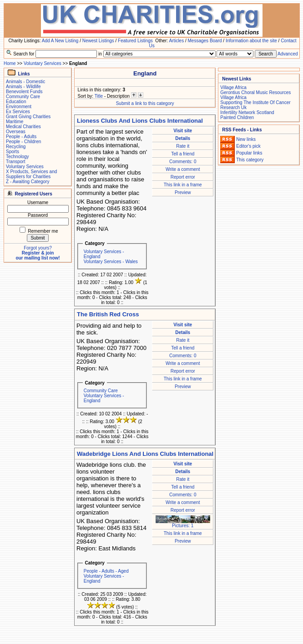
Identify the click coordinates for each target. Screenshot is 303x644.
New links (246, 139)
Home (10, 63)
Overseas (16, 132)
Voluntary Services (43, 63)
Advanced (288, 54)
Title (99, 96)
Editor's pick (248, 146)
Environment (19, 107)
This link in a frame (183, 185)
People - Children (23, 142)
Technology (18, 157)
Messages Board (205, 41)
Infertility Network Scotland (247, 112)
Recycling (16, 147)
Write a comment (183, 169)
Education (16, 102)
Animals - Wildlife (23, 87)
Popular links (249, 153)
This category (250, 160)
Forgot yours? (38, 248)
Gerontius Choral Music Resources (255, 92)
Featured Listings (135, 41)
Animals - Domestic (25, 82)
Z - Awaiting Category (28, 182)
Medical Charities (23, 127)
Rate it (183, 146)
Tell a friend (183, 154)
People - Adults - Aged (106, 571)
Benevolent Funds (24, 92)
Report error (183, 177)
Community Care (23, 97)
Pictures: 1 (183, 524)
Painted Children (237, 117)
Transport (15, 162)
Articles (176, 41)
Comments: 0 (183, 162)
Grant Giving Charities (28, 117)
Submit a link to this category (145, 103)
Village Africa (233, 87)
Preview (183, 192)
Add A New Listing (60, 41)
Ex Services (18, 112)
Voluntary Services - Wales (111, 262)
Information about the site (251, 41)
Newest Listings (98, 41)
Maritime (15, 122)
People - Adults (21, 137)
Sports (13, 152)
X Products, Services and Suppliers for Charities (31, 174)
